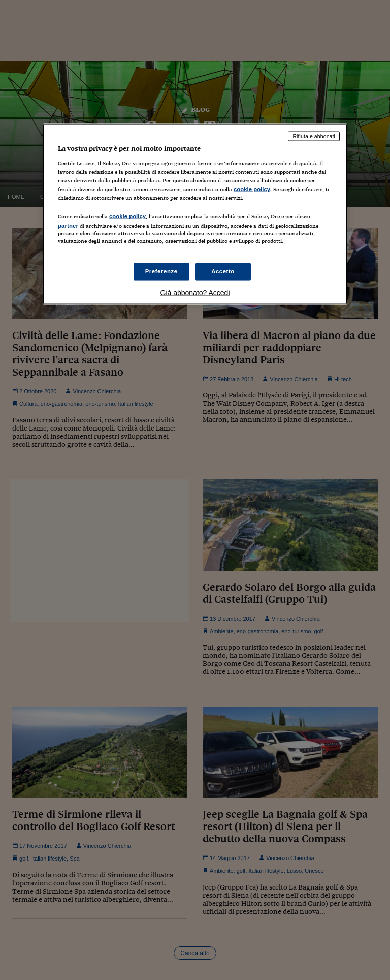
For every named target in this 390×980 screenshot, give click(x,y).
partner (68, 226)
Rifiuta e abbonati (314, 136)
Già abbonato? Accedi (195, 293)
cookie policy (252, 189)
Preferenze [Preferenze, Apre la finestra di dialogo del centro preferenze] (161, 271)
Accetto (223, 271)
